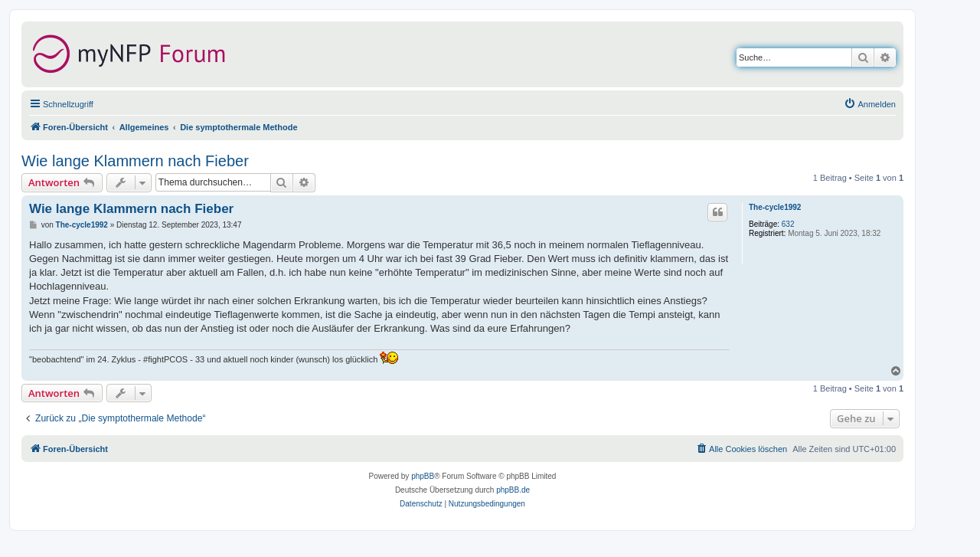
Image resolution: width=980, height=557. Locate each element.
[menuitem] (870, 104)
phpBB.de (513, 490)
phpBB (423, 476)
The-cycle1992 (775, 207)
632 (788, 224)
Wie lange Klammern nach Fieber (135, 161)
